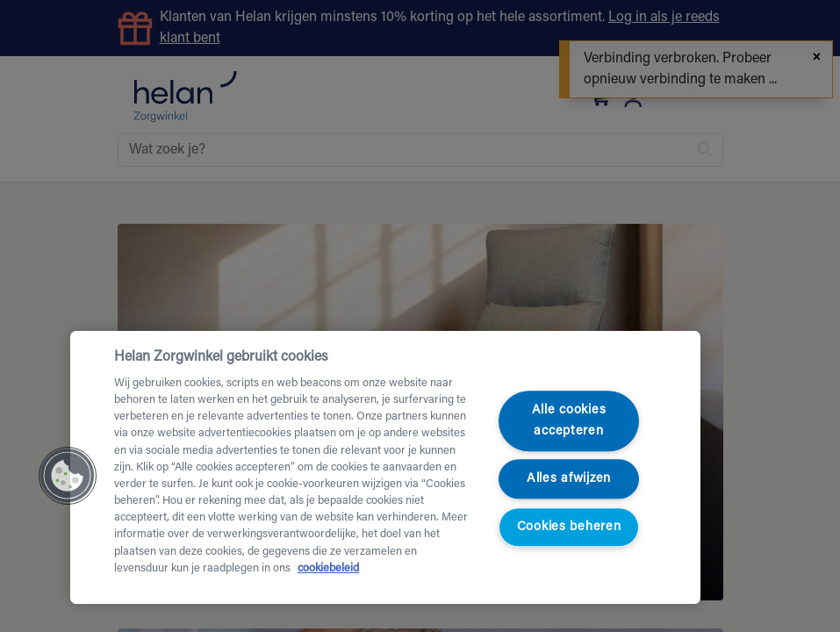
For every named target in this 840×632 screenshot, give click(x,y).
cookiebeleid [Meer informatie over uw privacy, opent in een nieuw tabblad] (328, 569)
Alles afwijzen (569, 479)
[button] (68, 476)
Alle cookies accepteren (569, 421)
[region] (385, 467)
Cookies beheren (569, 527)
